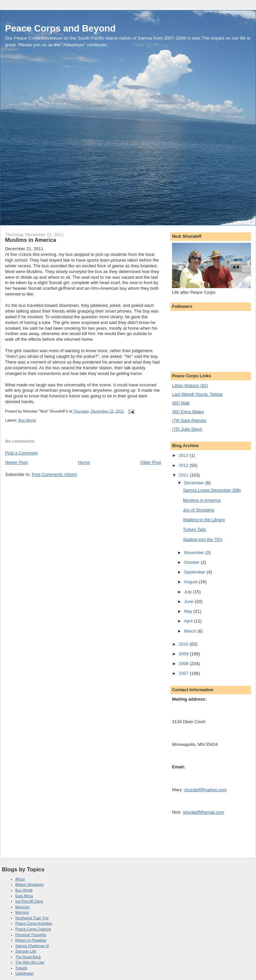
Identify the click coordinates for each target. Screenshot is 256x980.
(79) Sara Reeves (189, 420)
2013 (184, 455)
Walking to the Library (204, 520)
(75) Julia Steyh (187, 429)
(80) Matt (181, 403)
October (193, 562)
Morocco (23, 907)
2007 (184, 673)
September (195, 572)
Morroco (22, 912)
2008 (184, 664)
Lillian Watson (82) (190, 386)
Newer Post (16, 462)
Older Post (151, 462)
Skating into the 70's (202, 539)
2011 (184, 475)
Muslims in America (202, 500)
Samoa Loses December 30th (212, 490)
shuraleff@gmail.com (204, 812)
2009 (184, 654)
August (191, 582)
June (189, 602)
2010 (184, 644)
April (189, 621)
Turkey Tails (194, 529)
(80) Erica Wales (188, 412)
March (191, 631)
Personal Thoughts (31, 935)
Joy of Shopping (198, 510)
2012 (184, 465)
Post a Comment (21, 453)
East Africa (24, 896)
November (195, 553)
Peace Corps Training (33, 929)
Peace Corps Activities (34, 923)
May (189, 611)
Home (84, 462)
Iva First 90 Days (29, 901)
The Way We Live (30, 962)
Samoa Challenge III (32, 946)
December (195, 483)
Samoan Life (26, 951)
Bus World (27, 420)
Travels (22, 968)
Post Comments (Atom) (55, 474)
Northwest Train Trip (32, 918)
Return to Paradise (31, 940)
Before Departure (30, 884)
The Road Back (28, 957)
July (189, 592)
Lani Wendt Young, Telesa (197, 394)
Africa (20, 879)
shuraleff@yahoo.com (205, 790)
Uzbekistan (25, 973)
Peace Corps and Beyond (60, 28)
